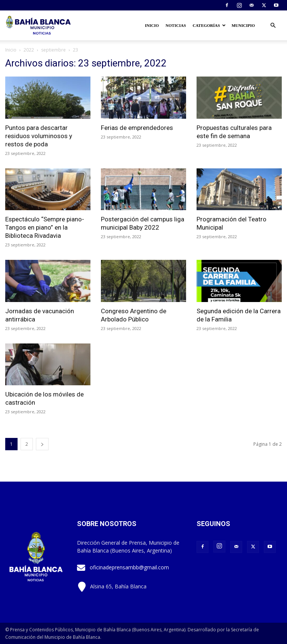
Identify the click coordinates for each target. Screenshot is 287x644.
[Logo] (39, 25)
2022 (29, 50)
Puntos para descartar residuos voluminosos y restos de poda (39, 136)
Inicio (152, 25)
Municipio (243, 25)
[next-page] (42, 444)
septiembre (53, 50)
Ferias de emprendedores (137, 128)
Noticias (176, 25)
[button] (273, 26)
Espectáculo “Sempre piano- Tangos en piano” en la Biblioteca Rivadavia (45, 227)
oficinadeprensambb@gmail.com (129, 567)
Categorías (209, 25)
